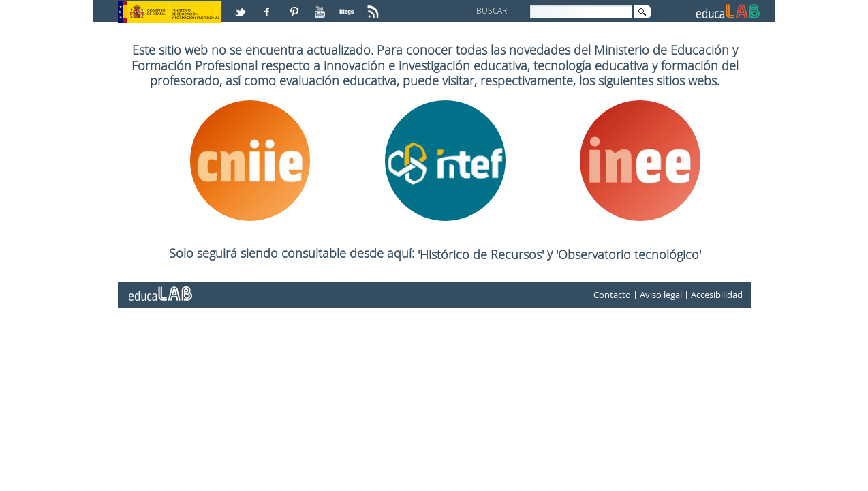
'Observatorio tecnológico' (629, 254)
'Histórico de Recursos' (482, 254)
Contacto (612, 295)
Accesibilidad (717, 295)
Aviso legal (661, 295)
